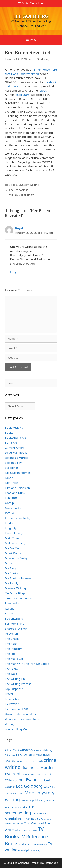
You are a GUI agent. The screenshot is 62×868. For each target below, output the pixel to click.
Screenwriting (14, 619)
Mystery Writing (29, 185)
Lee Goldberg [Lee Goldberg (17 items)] (29, 786)
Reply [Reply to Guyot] (13, 272)
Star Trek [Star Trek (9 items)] (31, 819)
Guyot (19, 228)
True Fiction (13, 699)
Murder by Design (17, 558)
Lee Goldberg (31, 16)
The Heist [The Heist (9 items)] (17, 823)
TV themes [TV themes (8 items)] (25, 844)
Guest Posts (13, 508)
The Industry (13, 649)
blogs (43, 91)
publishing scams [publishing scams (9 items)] (43, 800)
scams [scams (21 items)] (29, 806)
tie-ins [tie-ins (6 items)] (24, 830)
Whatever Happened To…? (22, 719)
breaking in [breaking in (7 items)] (19, 761)
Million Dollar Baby (21, 195)
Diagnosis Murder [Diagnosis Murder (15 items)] (38, 767)
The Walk (11, 674)
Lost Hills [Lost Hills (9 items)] (49, 787)
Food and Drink (15, 493)
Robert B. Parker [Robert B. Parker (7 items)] (13, 807)
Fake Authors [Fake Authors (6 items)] (29, 775)
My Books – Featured (19, 578)
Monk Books (13, 553)
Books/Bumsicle (15, 438)
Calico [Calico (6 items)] (27, 761)
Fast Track (11, 483)
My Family (12, 583)
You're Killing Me (16, 729)
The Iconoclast (18, 190)
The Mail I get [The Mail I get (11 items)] (34, 823)
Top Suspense (14, 689)
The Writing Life (15, 679)
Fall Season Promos (18, 473)
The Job (10, 654)
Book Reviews (14, 427)
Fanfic (9, 478)
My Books (11, 573)
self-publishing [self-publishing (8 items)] (40, 814)
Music (9, 563)
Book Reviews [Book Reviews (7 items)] (35, 755)
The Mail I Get (14, 659)
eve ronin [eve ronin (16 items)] (14, 774)
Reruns (10, 608)
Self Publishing (15, 623)
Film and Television (17, 488)
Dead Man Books (16, 453)
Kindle (9, 523)
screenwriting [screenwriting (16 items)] (18, 813)
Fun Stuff (11, 498)
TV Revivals (12, 704)
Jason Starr (23, 95)
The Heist (11, 644)
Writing (10, 724)
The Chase (12, 639)
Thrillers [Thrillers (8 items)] (17, 830)
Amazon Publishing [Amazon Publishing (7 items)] (43, 750)
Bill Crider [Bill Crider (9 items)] (22, 755)
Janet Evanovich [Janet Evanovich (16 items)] (30, 780)
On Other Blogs (15, 593)
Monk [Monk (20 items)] (31, 793)
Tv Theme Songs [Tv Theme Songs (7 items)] (39, 845)
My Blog (10, 568)
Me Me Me (12, 548)
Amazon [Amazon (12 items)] (26, 750)
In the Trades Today (18, 518)
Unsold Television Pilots (20, 714)
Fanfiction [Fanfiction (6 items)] (39, 775)
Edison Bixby (13, 463)
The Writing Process (18, 684)
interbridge (51, 863)
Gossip (9, 503)
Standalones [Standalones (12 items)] (15, 819)
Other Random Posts (19, 598)
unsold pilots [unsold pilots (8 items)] (25, 850)
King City (11, 528)
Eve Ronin (11, 468)
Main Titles (12, 538)
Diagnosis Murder (17, 458)
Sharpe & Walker (16, 629)
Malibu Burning (15, 543)
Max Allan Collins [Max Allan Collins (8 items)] (14, 793)
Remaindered (14, 603)
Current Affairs (15, 448)
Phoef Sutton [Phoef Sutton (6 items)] (26, 800)
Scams (9, 613)
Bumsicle (11, 442)
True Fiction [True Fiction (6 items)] (33, 830)
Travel (9, 694)
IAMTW (10, 513)
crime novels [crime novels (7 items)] (37, 761)
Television (11, 634)
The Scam (11, 669)
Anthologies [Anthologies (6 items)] (10, 755)
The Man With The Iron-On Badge (27, 664)
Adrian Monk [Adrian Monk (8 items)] (12, 750)
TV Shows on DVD (17, 709)
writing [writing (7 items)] (36, 850)
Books (13, 185)
